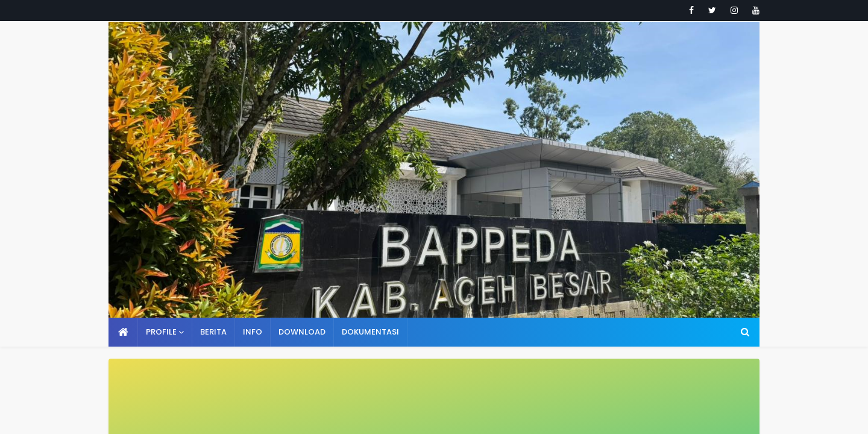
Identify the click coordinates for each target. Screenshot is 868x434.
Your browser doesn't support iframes (434, 217)
